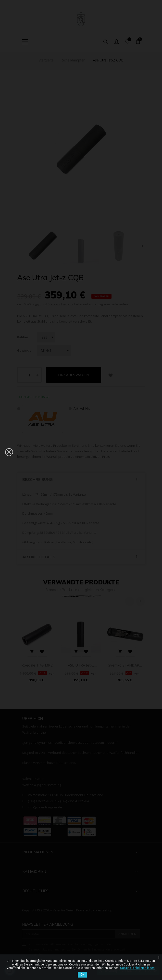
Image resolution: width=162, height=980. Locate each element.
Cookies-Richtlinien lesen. (138, 968)
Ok (82, 975)
